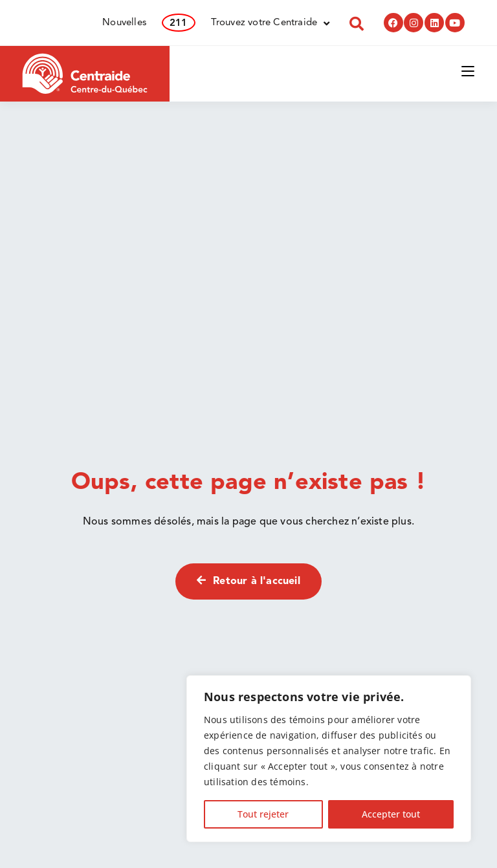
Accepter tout (391, 814)
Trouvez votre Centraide (271, 23)
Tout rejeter (263, 814)
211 (179, 24)
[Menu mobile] (468, 71)
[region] (329, 759)
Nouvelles (124, 23)
